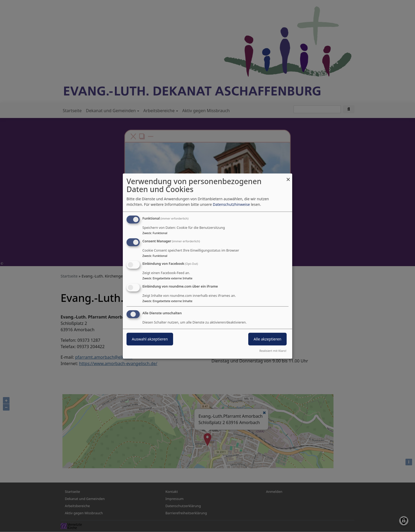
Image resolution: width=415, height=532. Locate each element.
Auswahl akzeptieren (150, 339)
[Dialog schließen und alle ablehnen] (288, 177)
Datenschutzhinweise (231, 204)
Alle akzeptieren (267, 339)
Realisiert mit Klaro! (273, 351)
